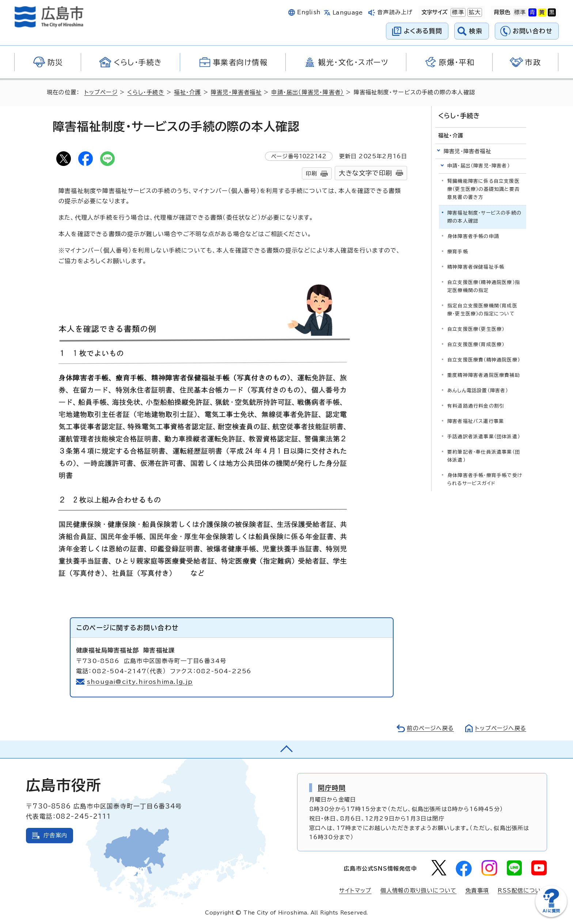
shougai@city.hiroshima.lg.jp (140, 682)
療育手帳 (458, 252)
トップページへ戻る (501, 728)
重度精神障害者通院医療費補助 (484, 375)
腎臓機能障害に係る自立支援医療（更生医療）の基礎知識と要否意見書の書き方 (483, 189)
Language (348, 13)
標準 (457, 12)
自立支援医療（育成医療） (476, 344)
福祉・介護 (187, 92)
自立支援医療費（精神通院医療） (484, 360)
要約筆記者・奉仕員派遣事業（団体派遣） (484, 456)
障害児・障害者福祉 (236, 92)
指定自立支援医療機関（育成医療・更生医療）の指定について (482, 310)
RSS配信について (522, 891)
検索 (476, 31)
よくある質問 (423, 31)
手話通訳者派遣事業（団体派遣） (484, 437)
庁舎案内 (55, 835)
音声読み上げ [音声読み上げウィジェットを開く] (395, 12)
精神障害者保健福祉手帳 (476, 267)
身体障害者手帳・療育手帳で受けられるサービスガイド (485, 479)
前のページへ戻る (430, 728)
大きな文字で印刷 (365, 173)
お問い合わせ (533, 31)
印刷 (311, 173)
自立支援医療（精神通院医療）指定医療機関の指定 (484, 286)
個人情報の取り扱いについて (419, 891)
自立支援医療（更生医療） (476, 329)
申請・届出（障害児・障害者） (308, 92)
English (309, 12)
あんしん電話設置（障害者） (478, 391)
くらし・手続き (146, 92)
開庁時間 (332, 788)
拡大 (474, 12)
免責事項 (477, 891)
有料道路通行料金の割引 (476, 406)
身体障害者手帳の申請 (473, 236)
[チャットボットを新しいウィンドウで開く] (551, 915)
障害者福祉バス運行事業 (476, 421)
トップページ (101, 92)
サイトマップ (355, 891)
